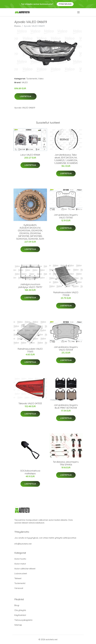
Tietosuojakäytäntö (23, 620)
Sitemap (18, 625)
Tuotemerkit (32, 79)
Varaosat (19, 588)
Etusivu (18, 26)
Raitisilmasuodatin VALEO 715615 (30, 350)
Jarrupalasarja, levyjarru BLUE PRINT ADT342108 (66, 406)
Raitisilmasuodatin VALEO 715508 (66, 294)
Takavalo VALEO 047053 (30, 403)
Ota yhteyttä (20, 610)
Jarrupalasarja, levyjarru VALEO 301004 (66, 348)
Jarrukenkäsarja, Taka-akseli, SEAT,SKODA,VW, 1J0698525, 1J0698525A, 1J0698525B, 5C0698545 (66, 159)
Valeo (41, 79)
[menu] (79, 12)
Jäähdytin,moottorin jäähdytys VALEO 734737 (30, 286)
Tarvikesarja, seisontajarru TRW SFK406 (66, 463)
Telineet (18, 578)
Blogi (17, 605)
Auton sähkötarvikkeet (25, 569)
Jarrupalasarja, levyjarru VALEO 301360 (66, 216)
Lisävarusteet (21, 573)
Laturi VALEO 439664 (30, 155)
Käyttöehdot (20, 615)
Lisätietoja (25, 96)
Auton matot (20, 564)
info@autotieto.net (23, 544)
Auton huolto (20, 559)
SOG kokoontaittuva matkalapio (30, 472)
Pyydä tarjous (65, 4)
